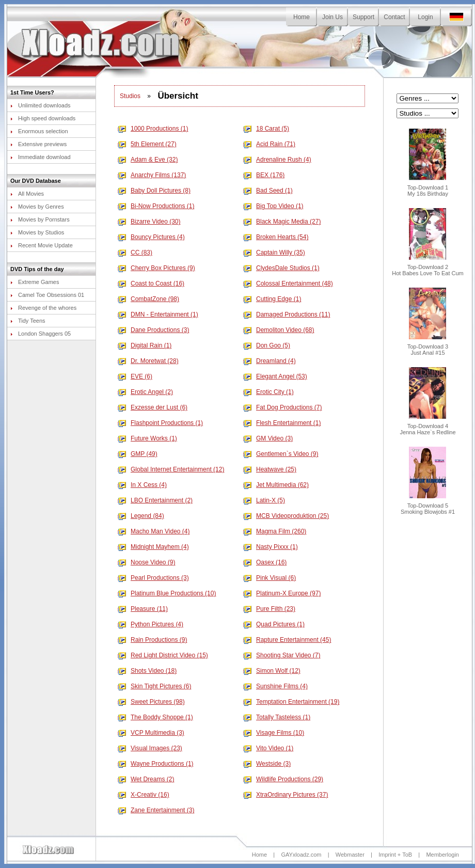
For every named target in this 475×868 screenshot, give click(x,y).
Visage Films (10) (274, 733)
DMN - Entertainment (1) (158, 314)
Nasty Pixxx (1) (271, 547)
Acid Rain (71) (269, 144)
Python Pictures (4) (151, 624)
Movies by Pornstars (40, 219)
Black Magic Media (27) (282, 222)
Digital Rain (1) (145, 345)
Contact (394, 17)
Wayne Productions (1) (156, 764)
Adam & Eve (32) (148, 160)
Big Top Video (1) (273, 206)
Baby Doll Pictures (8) (154, 191)
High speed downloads (43, 118)
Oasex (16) (265, 562)
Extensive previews (38, 144)
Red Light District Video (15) (163, 655)
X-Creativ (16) (144, 795)
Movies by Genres (37, 207)
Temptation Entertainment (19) (291, 702)
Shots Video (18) (147, 671)
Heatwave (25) (270, 469)
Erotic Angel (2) (145, 392)
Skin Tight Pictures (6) (154, 686)
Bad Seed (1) (268, 191)
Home (302, 17)
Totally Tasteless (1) (277, 717)
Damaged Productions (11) (287, 314)
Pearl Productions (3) (153, 578)
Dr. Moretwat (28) (148, 361)
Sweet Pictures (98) (151, 702)
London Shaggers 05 (41, 334)
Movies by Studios (37, 232)
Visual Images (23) (150, 748)
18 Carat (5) (266, 129)
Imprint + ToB (395, 855)
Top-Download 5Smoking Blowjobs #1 (428, 506)
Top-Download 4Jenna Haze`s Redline (427, 427)
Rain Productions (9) (152, 640)
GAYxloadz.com (301, 855)
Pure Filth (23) (269, 609)
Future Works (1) (147, 438)
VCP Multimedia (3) (151, 733)
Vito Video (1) (268, 748)
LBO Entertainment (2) (155, 500)
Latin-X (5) (264, 500)
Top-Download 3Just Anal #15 (428, 347)
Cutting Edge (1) (272, 299)
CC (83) (135, 252)
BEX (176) (264, 175)
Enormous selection (39, 131)
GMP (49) (138, 454)
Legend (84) (141, 516)
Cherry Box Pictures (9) (156, 268)
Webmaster (350, 855)
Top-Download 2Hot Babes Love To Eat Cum (428, 267)
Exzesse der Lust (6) (153, 407)
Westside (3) (267, 764)
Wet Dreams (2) (146, 779)
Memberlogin (442, 855)
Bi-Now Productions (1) (156, 206)
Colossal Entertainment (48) (288, 283)
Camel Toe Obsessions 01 (47, 295)
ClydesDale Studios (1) (281, 268)
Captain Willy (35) (274, 252)
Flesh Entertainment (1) (282, 423)
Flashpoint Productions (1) (160, 423)
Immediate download (41, 157)
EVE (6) (135, 376)
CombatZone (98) (148, 299)
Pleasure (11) (143, 609)
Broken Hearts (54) (276, 237)
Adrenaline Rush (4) (277, 160)
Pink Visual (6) (270, 578)
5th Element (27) (147, 144)
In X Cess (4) (142, 485)
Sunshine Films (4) (275, 686)
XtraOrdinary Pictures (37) (286, 795)
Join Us (332, 17)
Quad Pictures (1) (274, 624)
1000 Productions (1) (153, 129)
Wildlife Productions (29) (283, 779)
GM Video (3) (268, 438)
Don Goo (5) (267, 345)
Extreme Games (35, 282)
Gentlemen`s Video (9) (281, 454)
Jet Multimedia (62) (276, 485)
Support (363, 17)
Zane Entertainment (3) (156, 810)
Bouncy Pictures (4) (151, 237)
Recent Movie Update (42, 245)
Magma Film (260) (275, 531)
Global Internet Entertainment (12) (171, 469)
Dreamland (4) (270, 361)
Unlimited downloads (41, 105)
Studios (130, 96)
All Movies (27, 194)
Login (425, 17)
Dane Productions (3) (153, 330)
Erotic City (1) (268, 392)
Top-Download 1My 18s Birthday (428, 188)
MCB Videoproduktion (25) (286, 516)
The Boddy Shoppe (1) (155, 717)
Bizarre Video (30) (149, 222)
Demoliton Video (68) (279, 330)
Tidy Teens (28, 321)
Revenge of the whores (43, 308)
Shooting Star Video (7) (282, 655)
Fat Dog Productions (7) (282, 407)
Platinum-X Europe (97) (282, 593)
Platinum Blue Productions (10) (167, 593)
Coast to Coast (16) (151, 283)
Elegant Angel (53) (275, 376)
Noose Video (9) (147, 562)
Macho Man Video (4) (154, 531)
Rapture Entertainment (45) (287, 640)
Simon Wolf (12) (272, 671)
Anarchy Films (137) (152, 175)
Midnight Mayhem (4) (153, 547)
